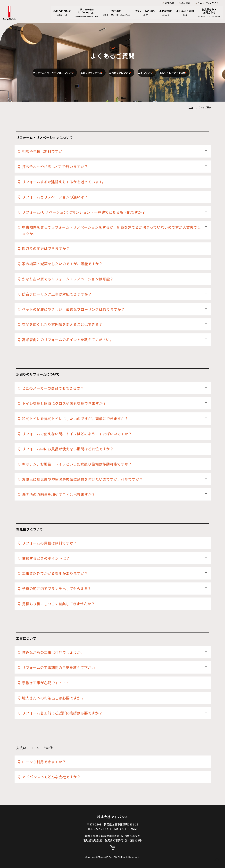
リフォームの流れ (142, 12)
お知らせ (170, 3)
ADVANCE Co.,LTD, (108, 857)
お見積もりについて (143, 66)
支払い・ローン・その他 (109, 79)
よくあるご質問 (184, 12)
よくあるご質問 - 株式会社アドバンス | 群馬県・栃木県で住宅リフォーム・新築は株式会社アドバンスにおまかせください (9, 14)
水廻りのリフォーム (107, 66)
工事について (175, 66)
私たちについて (56, 12)
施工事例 (112, 12)
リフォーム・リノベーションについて (59, 66)
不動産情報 (163, 12)
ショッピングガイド (209, 3)
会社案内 (187, 3)
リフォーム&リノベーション (82, 12)
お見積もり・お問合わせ (209, 12)
